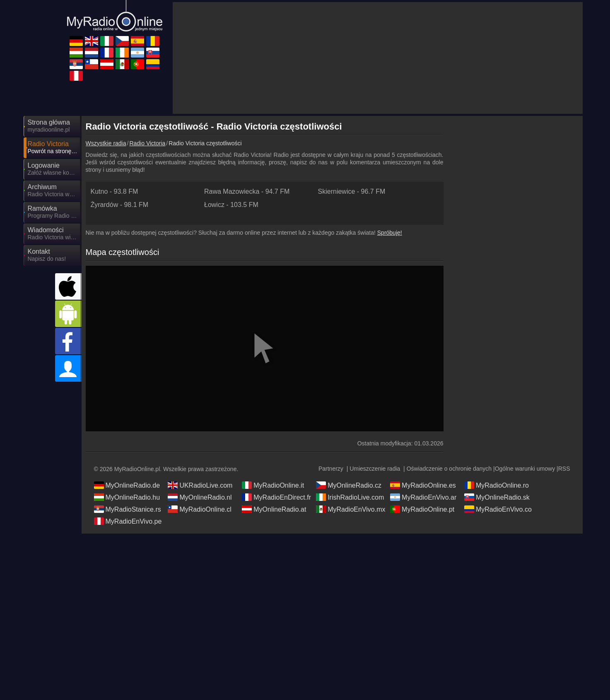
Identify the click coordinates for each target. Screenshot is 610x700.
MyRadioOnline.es (423, 485)
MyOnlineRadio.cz (349, 485)
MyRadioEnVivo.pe (128, 521)
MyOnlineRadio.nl (200, 497)
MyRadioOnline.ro (497, 485)
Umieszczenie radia (375, 469)
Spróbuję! (390, 233)
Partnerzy (331, 469)
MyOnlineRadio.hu (127, 497)
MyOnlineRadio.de (127, 485)
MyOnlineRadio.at (274, 509)
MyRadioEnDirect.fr (276, 497)
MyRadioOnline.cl (199, 509)
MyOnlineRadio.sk (497, 497)
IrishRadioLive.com (350, 497)
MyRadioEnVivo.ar (423, 497)
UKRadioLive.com (200, 485)
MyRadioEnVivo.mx (351, 509)
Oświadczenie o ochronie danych (449, 469)
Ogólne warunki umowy (525, 469)
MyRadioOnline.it (273, 485)
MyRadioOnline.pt (422, 509)
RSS (564, 469)
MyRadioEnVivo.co (498, 509)
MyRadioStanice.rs (128, 509)
